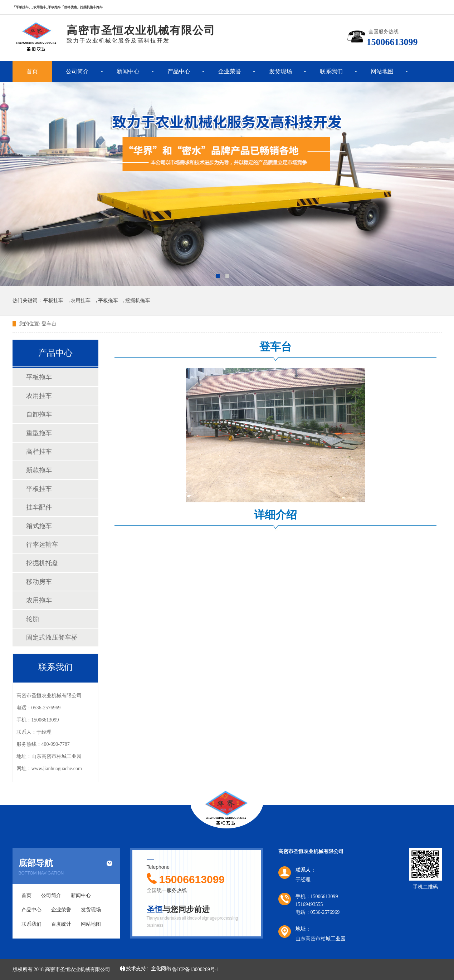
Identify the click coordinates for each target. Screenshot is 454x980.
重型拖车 (39, 433)
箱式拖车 (39, 526)
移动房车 (39, 582)
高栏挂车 (39, 452)
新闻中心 (128, 71)
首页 (32, 71)
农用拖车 (39, 600)
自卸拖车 (39, 414)
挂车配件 (39, 507)
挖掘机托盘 (42, 563)
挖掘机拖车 (138, 301)
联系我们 (331, 71)
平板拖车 (108, 301)
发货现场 (280, 71)
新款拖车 (39, 470)
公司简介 (77, 71)
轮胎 (33, 619)
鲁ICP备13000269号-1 (196, 969)
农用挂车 (80, 301)
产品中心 (179, 71)
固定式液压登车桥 (52, 637)
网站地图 (382, 71)
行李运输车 (42, 545)
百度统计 (61, 924)
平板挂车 (53, 301)
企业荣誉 (230, 71)
